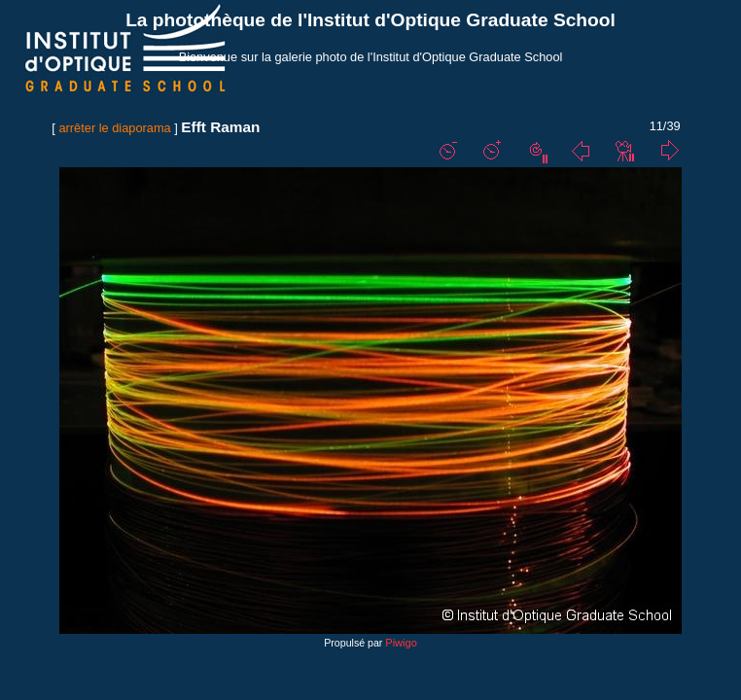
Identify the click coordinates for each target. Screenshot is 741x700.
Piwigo (401, 643)
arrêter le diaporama (114, 128)
